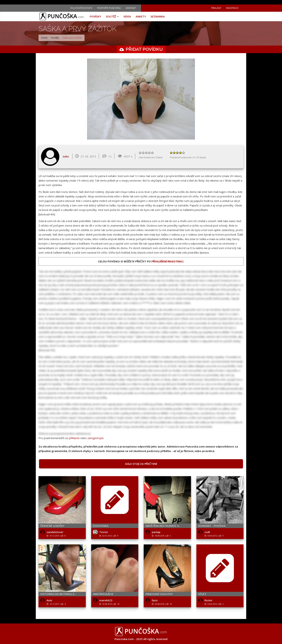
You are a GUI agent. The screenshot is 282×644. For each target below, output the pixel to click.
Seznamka (158, 16)
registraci (176, 261)
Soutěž (112, 16)
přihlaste (74, 438)
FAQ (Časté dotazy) (81, 8)
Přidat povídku (144, 49)
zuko (66, 156)
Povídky (95, 16)
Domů (44, 38)
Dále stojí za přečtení (141, 464)
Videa (127, 16)
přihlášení (159, 261)
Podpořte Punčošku (109, 8)
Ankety (141, 16)
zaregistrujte (95, 438)
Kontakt (131, 8)
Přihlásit (216, 8)
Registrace (232, 8)
